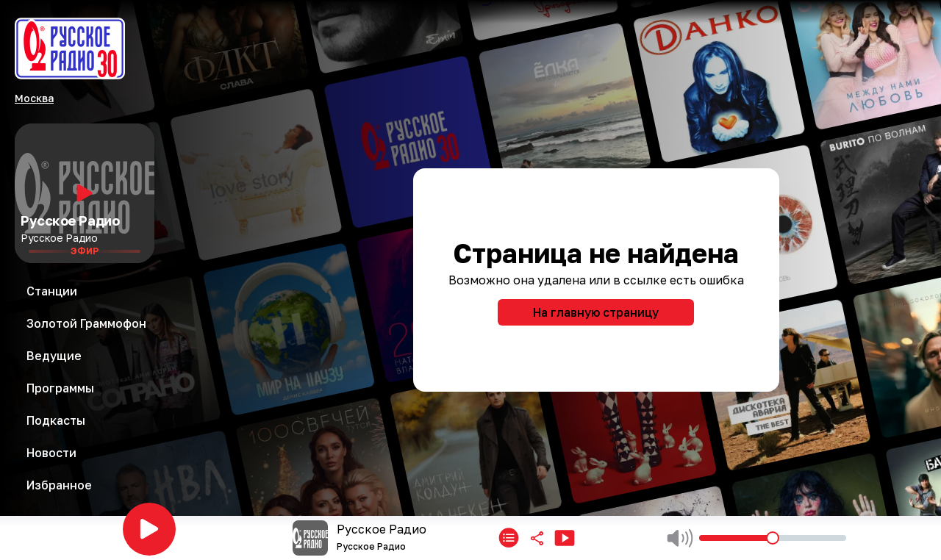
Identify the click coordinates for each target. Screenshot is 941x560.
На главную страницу (596, 312)
